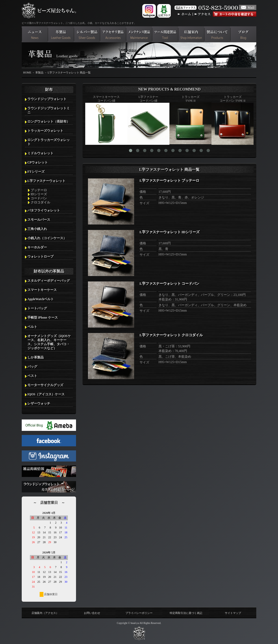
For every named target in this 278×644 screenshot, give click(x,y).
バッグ (32, 367)
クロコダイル (40, 202)
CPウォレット (38, 162)
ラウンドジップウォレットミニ (49, 110)
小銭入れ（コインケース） (47, 238)
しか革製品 (36, 357)
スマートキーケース (42, 290)
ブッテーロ (39, 190)
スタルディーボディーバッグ (49, 281)
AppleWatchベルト (41, 299)
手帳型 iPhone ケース (43, 318)
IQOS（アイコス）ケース (46, 394)
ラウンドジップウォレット (47, 99)
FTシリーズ (36, 172)
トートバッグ (37, 308)
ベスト (32, 376)
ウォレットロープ (40, 257)
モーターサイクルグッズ (45, 385)
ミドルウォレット (40, 153)
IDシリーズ (39, 194)
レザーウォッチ (39, 403)
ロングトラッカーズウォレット (49, 142)
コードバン (39, 198)
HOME (27, 73)
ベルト (32, 327)
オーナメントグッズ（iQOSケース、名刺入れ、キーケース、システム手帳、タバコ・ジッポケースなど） (49, 342)
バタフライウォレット (44, 210)
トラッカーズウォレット (45, 131)
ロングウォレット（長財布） (49, 121)
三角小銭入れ (37, 229)
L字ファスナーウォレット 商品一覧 (69, 73)
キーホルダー (37, 247)
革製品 (39, 73)
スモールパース (39, 220)
